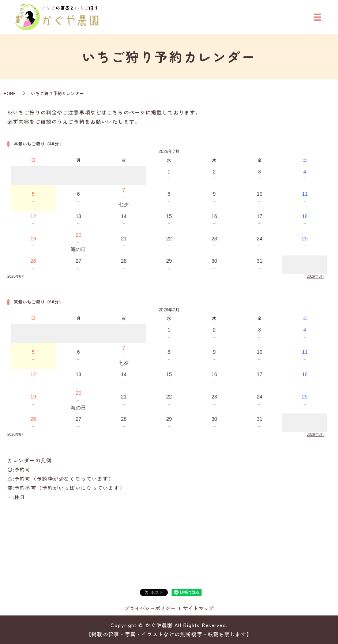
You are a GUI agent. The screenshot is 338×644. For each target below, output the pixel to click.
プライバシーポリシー (150, 608)
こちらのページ (126, 112)
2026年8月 (316, 276)
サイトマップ (198, 608)
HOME (10, 93)
